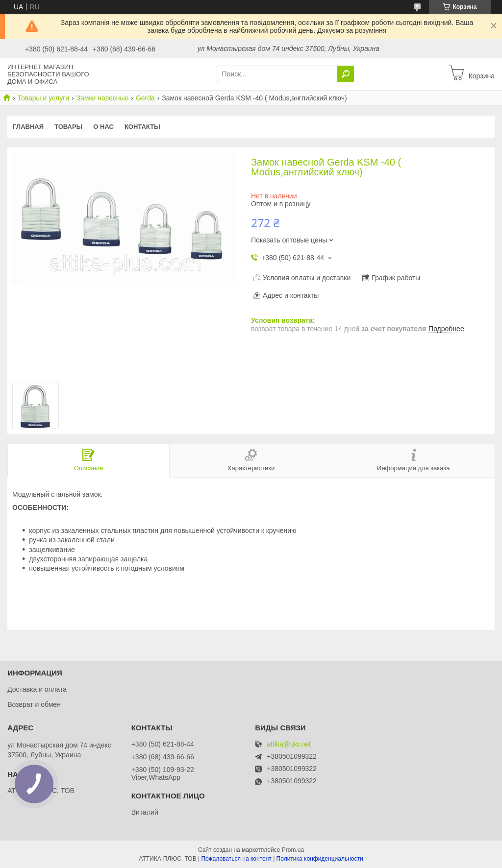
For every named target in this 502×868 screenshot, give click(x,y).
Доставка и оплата (37, 689)
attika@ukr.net (289, 744)
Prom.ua (293, 850)
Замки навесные (103, 98)
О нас (103, 127)
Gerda (145, 98)
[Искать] (346, 74)
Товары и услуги (43, 98)
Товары (68, 127)
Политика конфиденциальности (320, 859)
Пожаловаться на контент (236, 859)
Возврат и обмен (34, 704)
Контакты (142, 127)
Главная (28, 127)
